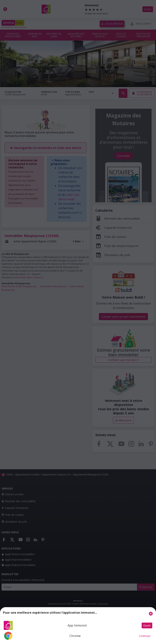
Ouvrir (147, 625)
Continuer (145, 636)
